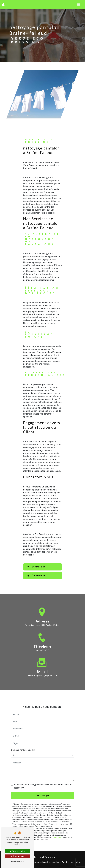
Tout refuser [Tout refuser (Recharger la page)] (17, 856)
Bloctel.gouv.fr (57, 825)
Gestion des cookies (72, 862)
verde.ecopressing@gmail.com (42, 663)
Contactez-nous (36, 575)
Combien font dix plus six (23, 737)
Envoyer (45, 783)
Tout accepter (17, 851)
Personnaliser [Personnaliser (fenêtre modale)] (17, 861)
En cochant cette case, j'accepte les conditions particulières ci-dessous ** (43, 774)
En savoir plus (35, 567)
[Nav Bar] (79, 5)
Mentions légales (51, 862)
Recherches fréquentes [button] (43, 857)
